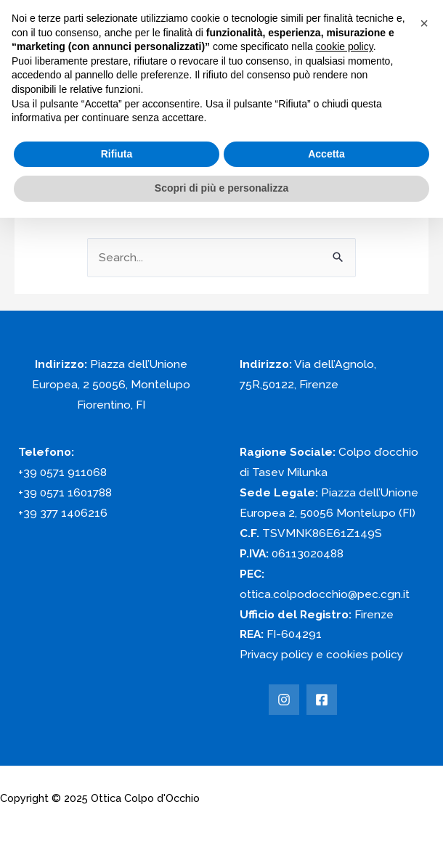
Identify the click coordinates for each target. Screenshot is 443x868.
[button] (424, 23)
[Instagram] (284, 700)
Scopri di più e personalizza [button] (221, 188)
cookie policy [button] (345, 46)
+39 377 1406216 (63, 513)
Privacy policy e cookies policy (321, 654)
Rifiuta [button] (117, 154)
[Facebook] (322, 700)
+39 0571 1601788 (65, 492)
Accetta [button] (326, 154)
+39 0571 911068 (62, 472)
